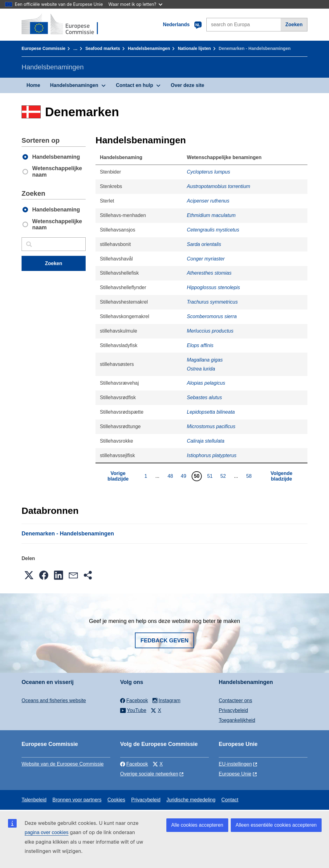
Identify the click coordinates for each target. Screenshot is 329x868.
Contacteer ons (236, 700)
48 (171, 476)
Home (33, 85)
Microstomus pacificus (211, 426)
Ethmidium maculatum (211, 215)
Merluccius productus (210, 331)
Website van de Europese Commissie (63, 764)
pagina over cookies (47, 832)
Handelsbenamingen (149, 48)
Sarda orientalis (204, 244)
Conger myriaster (206, 259)
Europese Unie (235, 774)
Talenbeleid (34, 800)
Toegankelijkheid (237, 720)
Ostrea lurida (201, 369)
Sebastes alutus (205, 397)
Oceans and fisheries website (54, 700)
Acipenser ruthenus (208, 201)
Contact (230, 800)
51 (211, 476)
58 (250, 476)
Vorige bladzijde (118, 476)
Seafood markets (103, 48)
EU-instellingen (235, 764)
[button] (29, 575)
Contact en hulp (134, 85)
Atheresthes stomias (209, 273)
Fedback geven (164, 641)
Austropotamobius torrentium (219, 186)
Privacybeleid (233, 710)
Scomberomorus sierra (212, 316)
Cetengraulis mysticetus (213, 230)
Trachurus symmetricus (212, 302)
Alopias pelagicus (206, 383)
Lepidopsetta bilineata (211, 412)
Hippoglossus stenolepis (214, 287)
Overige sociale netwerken (149, 774)
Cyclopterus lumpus (209, 172)
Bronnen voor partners (77, 800)
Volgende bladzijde (281, 476)
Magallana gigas (205, 360)
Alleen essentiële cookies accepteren (276, 825)
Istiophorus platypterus (212, 455)
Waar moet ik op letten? (135, 4)
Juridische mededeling (191, 800)
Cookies (116, 800)
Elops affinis (200, 345)
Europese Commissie (43, 48)
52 (224, 476)
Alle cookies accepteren (197, 825)
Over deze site (187, 85)
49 (184, 476)
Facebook (134, 764)
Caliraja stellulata (206, 441)
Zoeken (294, 25)
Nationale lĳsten (194, 48)
